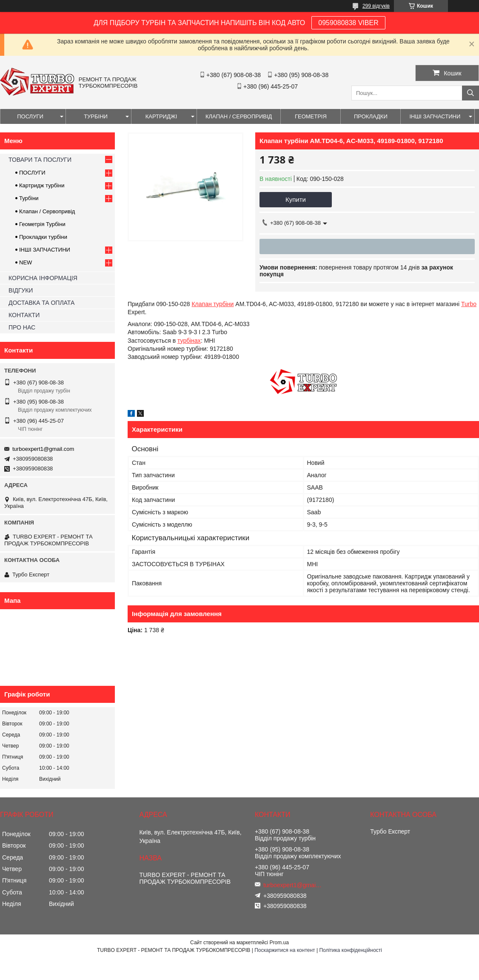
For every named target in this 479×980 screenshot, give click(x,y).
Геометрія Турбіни (42, 224)
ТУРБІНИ (96, 116)
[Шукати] (470, 93)
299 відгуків (376, 6)
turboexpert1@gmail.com (43, 449)
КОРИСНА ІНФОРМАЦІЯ (43, 278)
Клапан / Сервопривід (47, 211)
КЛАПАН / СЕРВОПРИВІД (239, 116)
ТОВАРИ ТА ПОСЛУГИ (40, 160)
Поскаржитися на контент (285, 950)
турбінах (189, 341)
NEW (26, 262)
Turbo (469, 304)
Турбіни (29, 198)
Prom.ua (279, 943)
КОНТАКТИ (24, 315)
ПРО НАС (22, 327)
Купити (296, 199)
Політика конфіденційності (351, 950)
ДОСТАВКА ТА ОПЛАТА (41, 303)
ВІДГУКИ (21, 290)
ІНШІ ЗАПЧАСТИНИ (435, 116)
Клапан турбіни (212, 304)
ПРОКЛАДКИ (371, 116)
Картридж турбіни (42, 185)
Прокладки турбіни (43, 237)
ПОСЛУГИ (30, 116)
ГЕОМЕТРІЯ (311, 116)
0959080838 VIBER (348, 23)
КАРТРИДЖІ (161, 116)
